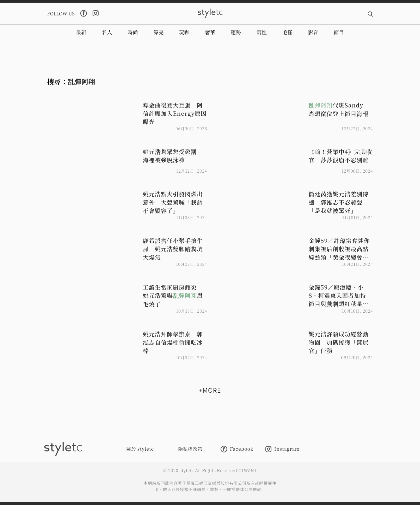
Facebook (237, 449)
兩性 (261, 32)
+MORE (210, 390)
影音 (313, 32)
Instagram (283, 449)
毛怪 (287, 32)
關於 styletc (140, 449)
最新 (81, 32)
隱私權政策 (190, 449)
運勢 (236, 32)
